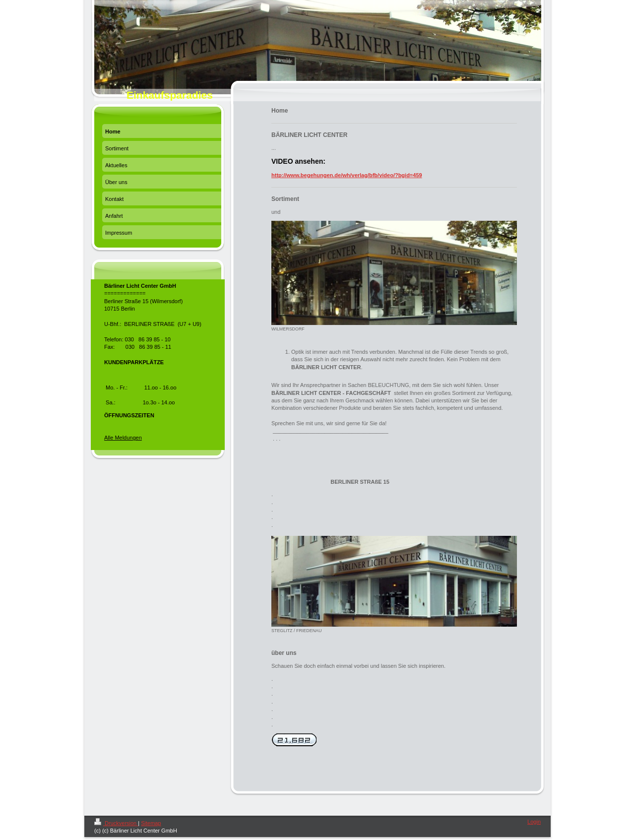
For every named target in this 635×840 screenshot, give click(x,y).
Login (534, 822)
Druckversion (116, 823)
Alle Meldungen (123, 438)
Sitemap (151, 823)
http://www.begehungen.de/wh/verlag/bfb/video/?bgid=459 (347, 175)
